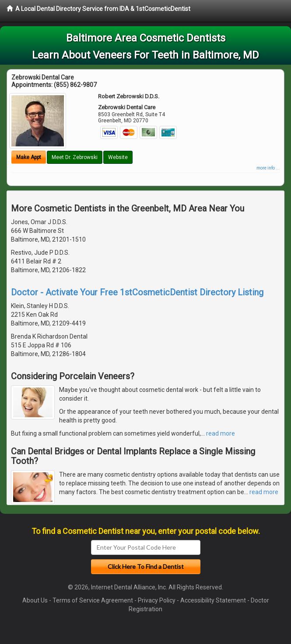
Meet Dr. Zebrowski (75, 157)
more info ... (268, 168)
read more (221, 433)
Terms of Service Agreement (93, 600)
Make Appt (29, 157)
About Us (35, 600)
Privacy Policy (157, 600)
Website (118, 157)
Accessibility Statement (213, 600)
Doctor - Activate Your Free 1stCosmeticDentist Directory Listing (137, 292)
